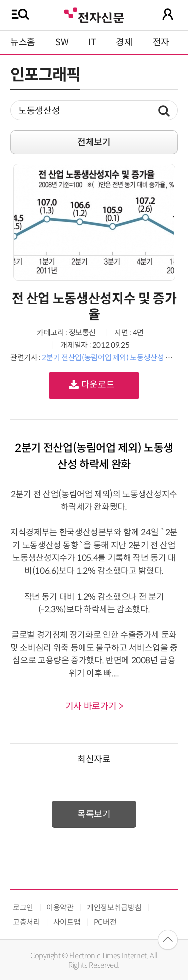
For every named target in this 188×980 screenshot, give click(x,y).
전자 (161, 42)
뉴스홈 (23, 42)
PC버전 (105, 922)
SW (62, 42)
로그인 (23, 907)
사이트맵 (67, 922)
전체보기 (94, 142)
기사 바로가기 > (94, 706)
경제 (124, 42)
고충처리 (26, 922)
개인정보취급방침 (114, 907)
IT (92, 42)
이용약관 (60, 907)
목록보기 (94, 814)
